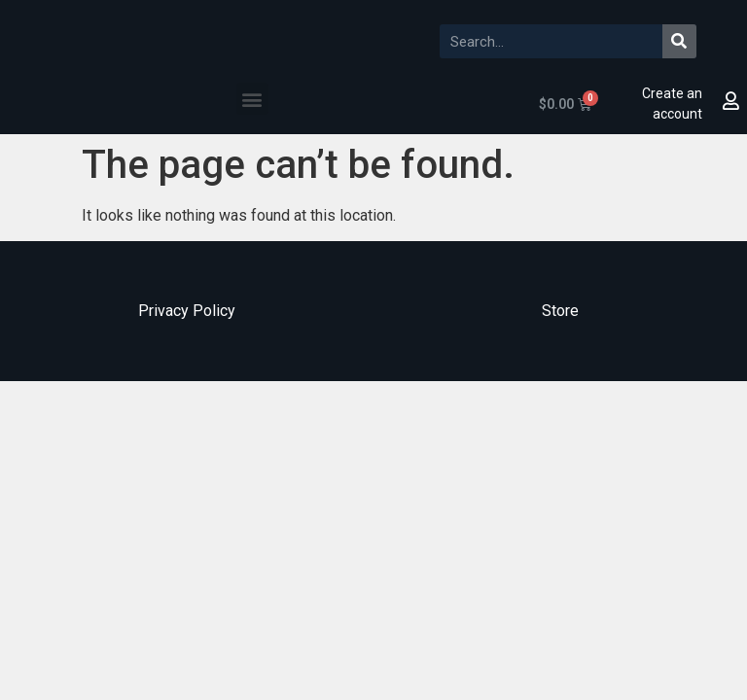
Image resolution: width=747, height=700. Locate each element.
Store (560, 311)
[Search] (679, 41)
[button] (252, 99)
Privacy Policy (187, 311)
